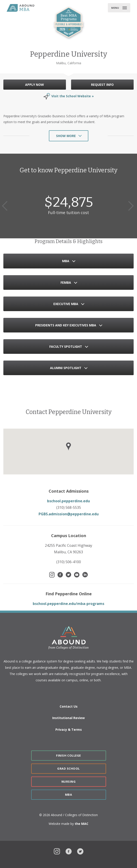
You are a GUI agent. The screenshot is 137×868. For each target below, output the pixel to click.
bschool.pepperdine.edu (68, 501)
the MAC (82, 824)
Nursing (69, 782)
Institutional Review (68, 718)
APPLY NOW (35, 85)
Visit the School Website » (73, 96)
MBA (69, 795)
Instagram (57, 851)
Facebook (69, 851)
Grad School (68, 768)
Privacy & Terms (69, 730)
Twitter (80, 851)
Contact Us (69, 706)
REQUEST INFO (102, 85)
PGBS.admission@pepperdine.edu (69, 514)
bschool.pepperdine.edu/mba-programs (68, 604)
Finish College (68, 755)
